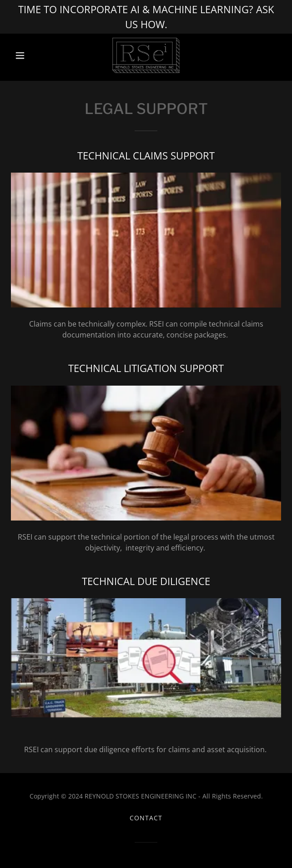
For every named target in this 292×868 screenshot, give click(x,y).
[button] (31, 55)
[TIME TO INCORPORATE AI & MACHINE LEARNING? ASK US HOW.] (146, 17)
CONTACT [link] (146, 818)
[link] (146, 55)
